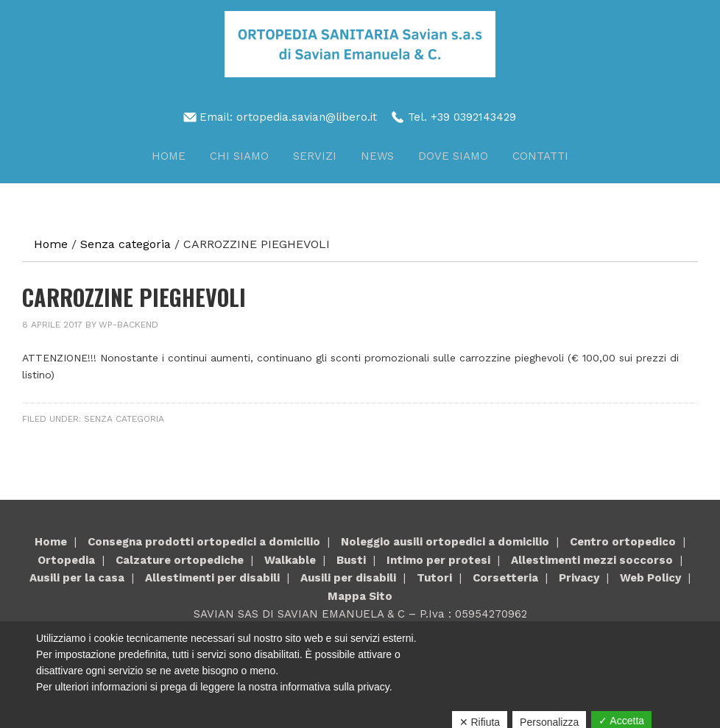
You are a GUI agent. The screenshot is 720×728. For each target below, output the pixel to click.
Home (51, 542)
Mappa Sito (360, 596)
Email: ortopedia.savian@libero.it (288, 117)
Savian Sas (360, 44)
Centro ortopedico (623, 542)
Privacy (579, 578)
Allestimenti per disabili (212, 578)
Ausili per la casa (77, 578)
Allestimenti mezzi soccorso (592, 560)
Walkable (290, 560)
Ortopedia (66, 560)
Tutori (434, 578)
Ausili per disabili (348, 578)
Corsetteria (505, 578)
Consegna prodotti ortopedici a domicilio (204, 542)
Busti (351, 560)
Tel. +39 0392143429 (462, 117)
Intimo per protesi (438, 560)
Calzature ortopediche (180, 560)
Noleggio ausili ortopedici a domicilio (445, 542)
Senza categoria (124, 419)
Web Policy (650, 578)
